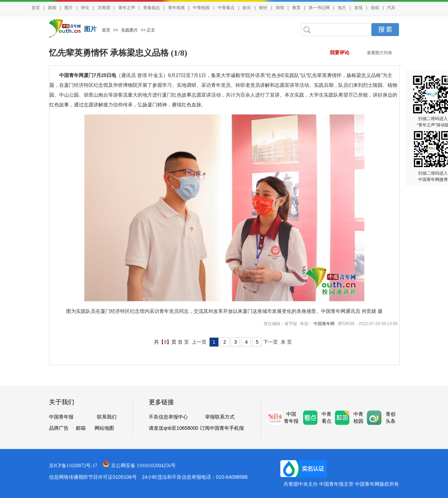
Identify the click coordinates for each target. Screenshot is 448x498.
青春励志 (152, 8)
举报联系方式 (220, 417)
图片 (69, 8)
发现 (358, 8)
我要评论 (339, 53)
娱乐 (247, 8)
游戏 (375, 8)
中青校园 (201, 8)
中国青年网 (325, 324)
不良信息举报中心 (168, 417)
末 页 (286, 342)
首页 (36, 8)
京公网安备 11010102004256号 (143, 466)
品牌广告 (59, 428)
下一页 (271, 342)
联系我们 (107, 417)
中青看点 (226, 8)
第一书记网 (319, 8)
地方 (342, 8)
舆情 (280, 8)
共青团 (104, 8)
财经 (263, 8)
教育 (296, 8)
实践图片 (129, 30)
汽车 (391, 8)
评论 (85, 8)
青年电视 (176, 8)
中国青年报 (61, 417)
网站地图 (104, 428)
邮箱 (81, 428)
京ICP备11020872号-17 (73, 466)
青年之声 (127, 8)
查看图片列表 (379, 53)
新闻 (52, 8)
